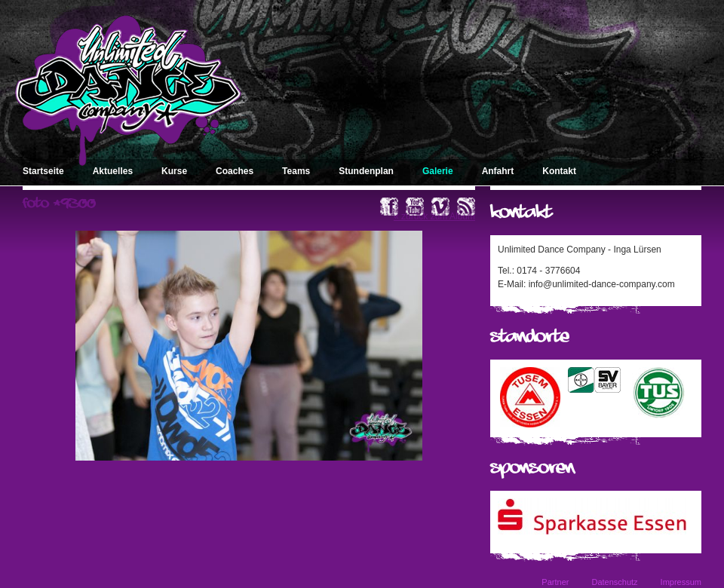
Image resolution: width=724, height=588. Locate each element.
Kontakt (559, 171)
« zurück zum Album (434, 216)
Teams (296, 171)
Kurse (174, 171)
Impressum (681, 582)
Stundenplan (366, 171)
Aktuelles (113, 171)
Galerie (438, 171)
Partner (555, 582)
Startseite (43, 171)
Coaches (235, 171)
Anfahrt (498, 171)
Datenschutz (614, 582)
